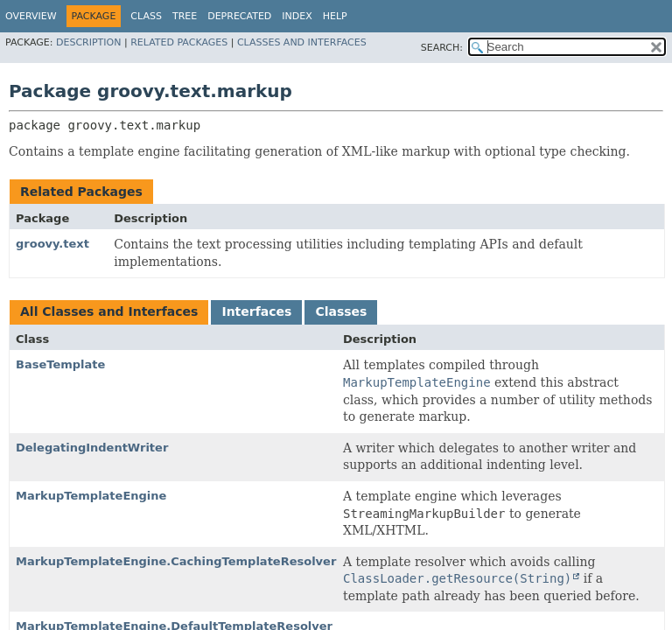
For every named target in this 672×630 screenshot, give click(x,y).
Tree (185, 16)
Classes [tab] (341, 311)
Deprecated (239, 16)
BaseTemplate (60, 364)
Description (88, 42)
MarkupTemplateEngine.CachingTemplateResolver (176, 561)
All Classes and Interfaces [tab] (109, 311)
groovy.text (52, 244)
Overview (31, 16)
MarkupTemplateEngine (91, 496)
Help (335, 16)
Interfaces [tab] (256, 311)
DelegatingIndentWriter (92, 448)
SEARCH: (442, 48)
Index (297, 16)
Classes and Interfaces (302, 42)
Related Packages (179, 42)
